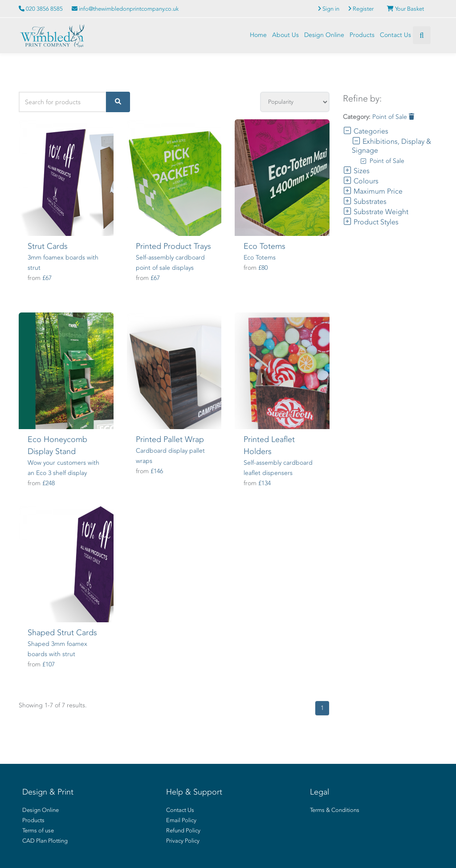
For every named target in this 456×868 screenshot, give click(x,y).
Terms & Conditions (335, 810)
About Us (285, 35)
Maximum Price (373, 191)
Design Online (324, 35)
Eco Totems (265, 246)
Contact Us (395, 35)
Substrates (365, 201)
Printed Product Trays (173, 246)
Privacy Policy (183, 841)
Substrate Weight (376, 212)
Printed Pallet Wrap (170, 439)
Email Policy (181, 820)
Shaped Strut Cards (62, 633)
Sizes (356, 171)
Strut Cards (48, 246)
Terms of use (38, 830)
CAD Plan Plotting (45, 841)
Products (362, 35)
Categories (366, 131)
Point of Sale (393, 117)
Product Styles (371, 222)
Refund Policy (183, 830)
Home (258, 35)
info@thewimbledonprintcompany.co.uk (125, 9)
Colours (361, 181)
